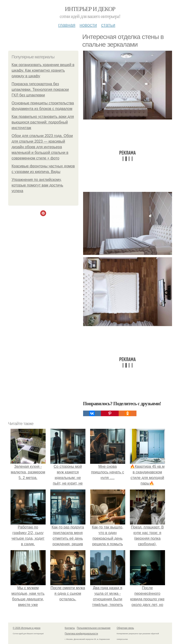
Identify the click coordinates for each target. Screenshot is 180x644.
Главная (67, 25)
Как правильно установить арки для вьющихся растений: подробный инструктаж (43, 122)
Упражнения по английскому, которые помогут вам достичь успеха (37, 185)
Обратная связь (125, 628)
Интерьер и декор (90, 9)
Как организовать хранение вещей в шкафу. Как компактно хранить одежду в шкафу (43, 70)
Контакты (70, 628)
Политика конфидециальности (81, 634)
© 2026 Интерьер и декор (27, 628)
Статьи (108, 25)
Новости (88, 25)
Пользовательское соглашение (94, 628)
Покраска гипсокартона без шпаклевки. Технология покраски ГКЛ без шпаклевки (40, 90)
